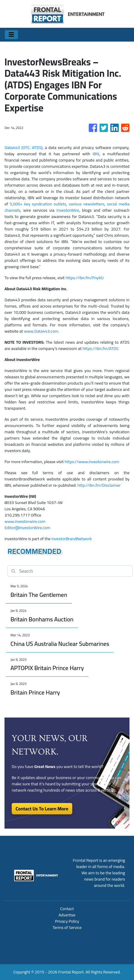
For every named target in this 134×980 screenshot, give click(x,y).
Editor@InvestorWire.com (27, 528)
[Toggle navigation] (11, 35)
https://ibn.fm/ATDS (100, 348)
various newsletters (86, 204)
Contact (67, 909)
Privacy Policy (67, 921)
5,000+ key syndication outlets (38, 204)
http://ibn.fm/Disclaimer (99, 485)
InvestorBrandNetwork (71, 539)
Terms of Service (67, 927)
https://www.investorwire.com (92, 462)
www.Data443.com (41, 331)
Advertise (67, 915)
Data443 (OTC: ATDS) (24, 148)
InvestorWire (68, 210)
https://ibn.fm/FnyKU (85, 278)
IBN (96, 154)
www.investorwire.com (25, 521)
